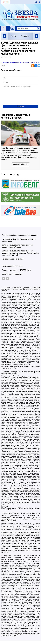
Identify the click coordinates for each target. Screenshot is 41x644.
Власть (13, 36)
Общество (25, 36)
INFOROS (23, 273)
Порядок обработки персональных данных (19, 238)
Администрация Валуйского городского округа (20, 62)
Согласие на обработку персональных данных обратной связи (17, 249)
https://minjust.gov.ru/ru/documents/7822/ (25, 637)
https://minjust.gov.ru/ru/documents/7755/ (25, 370)
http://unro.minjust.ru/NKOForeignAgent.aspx (17, 511)
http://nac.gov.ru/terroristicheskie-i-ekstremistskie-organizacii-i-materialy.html (21, 553)
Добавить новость (21, 168)
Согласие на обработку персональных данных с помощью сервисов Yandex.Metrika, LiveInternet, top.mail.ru (20, 256)
